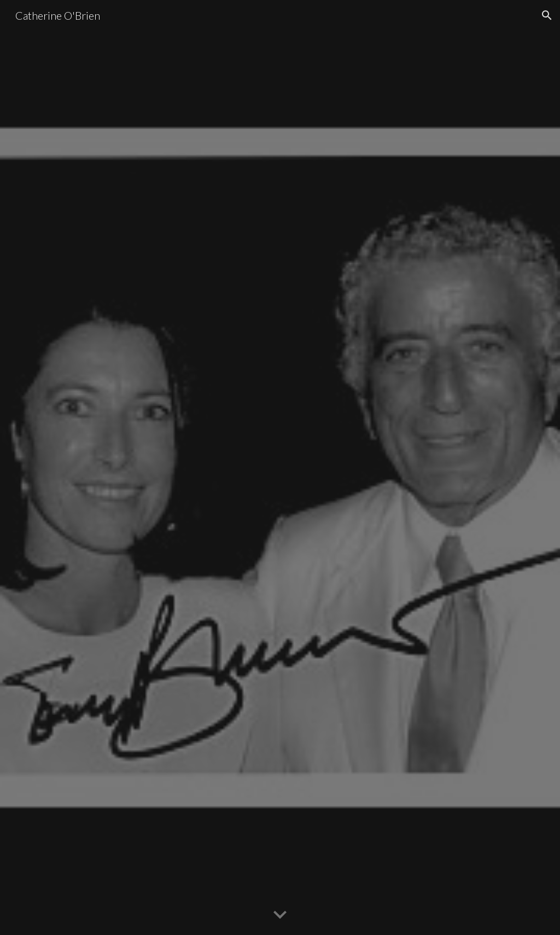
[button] (547, 15)
